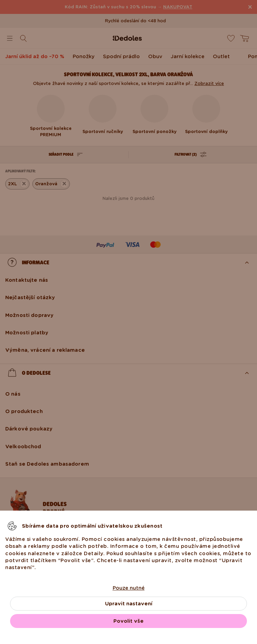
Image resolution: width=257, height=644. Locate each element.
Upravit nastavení (129, 604)
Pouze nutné (129, 588)
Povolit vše (128, 621)
